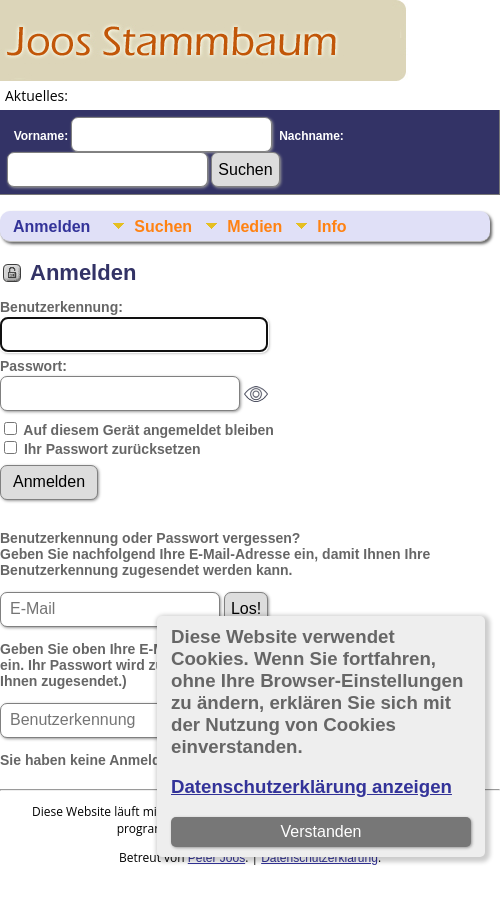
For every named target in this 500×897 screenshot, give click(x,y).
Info (331, 226)
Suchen (163, 226)
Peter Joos (216, 858)
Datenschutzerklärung (319, 858)
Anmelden (51, 226)
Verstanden (321, 831)
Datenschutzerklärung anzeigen (311, 786)
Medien (254, 226)
